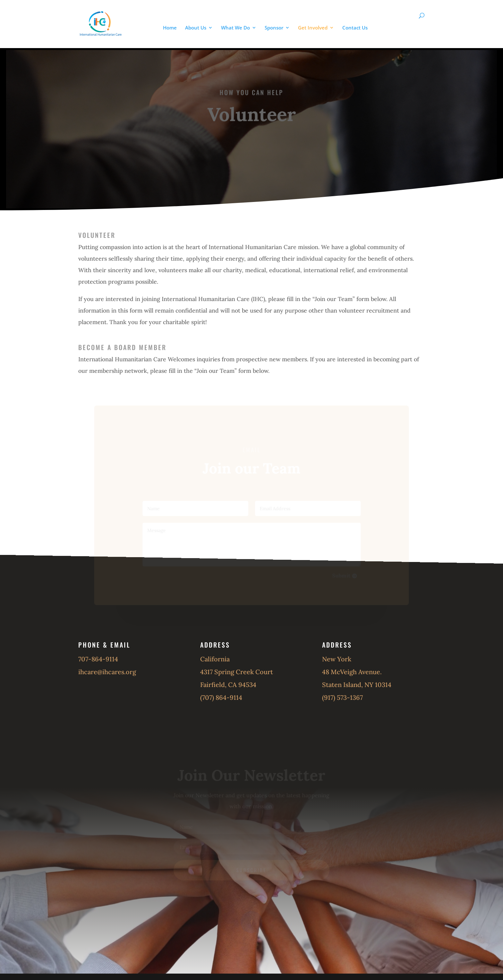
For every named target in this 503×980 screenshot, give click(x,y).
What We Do (235, 28)
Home (170, 28)
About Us (196, 28)
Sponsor (274, 28)
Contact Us (355, 28)
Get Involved (313, 28)
